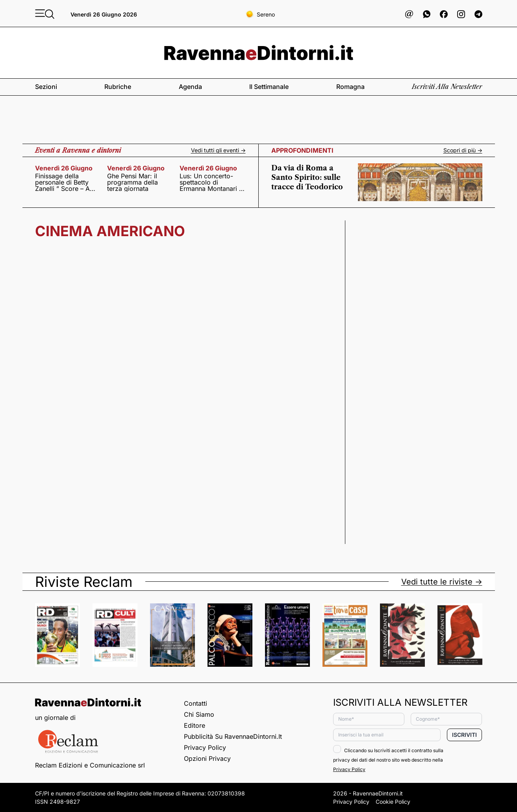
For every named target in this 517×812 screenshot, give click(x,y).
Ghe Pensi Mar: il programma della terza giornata (132, 182)
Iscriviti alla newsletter (447, 87)
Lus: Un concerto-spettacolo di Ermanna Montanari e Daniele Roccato (211, 182)
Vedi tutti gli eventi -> (218, 150)
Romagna (350, 87)
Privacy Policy (205, 747)
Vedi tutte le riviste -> (442, 582)
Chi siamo (199, 714)
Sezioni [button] (46, 87)
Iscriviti (464, 735)
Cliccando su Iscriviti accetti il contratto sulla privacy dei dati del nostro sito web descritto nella (388, 760)
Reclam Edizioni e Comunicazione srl (90, 765)
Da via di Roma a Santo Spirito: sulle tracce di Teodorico (307, 178)
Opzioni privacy (207, 758)
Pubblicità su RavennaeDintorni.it (233, 736)
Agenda (190, 87)
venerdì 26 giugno (64, 168)
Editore (195, 725)
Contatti (195, 703)
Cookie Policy (393, 802)
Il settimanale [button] (269, 87)
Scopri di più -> (463, 150)
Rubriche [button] (118, 87)
